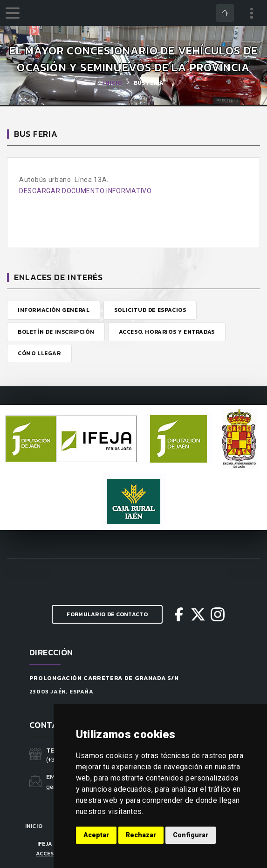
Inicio (112, 83)
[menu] (12, 13)
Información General (54, 310)
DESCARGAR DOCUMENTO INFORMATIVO (86, 191)
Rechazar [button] (141, 835)
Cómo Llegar (39, 353)
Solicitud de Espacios (150, 310)
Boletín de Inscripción (56, 332)
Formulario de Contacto (107, 614)
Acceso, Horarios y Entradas (167, 332)
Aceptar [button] (96, 835)
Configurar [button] (191, 835)
